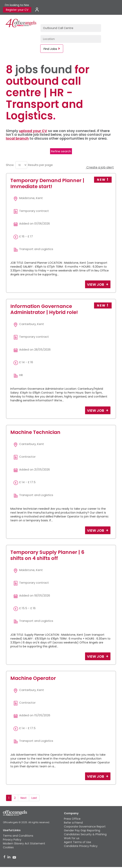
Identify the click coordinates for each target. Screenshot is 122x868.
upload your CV (33, 131)
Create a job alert (100, 167)
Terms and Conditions (18, 836)
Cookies (8, 847)
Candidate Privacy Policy (81, 846)
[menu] (21, 165)
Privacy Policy (12, 840)
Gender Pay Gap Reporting (82, 830)
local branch (17, 138)
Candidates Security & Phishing (85, 834)
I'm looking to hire (17, 5)
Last (34, 798)
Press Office (72, 819)
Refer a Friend (73, 823)
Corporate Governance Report (85, 827)
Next (24, 798)
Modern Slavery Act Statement (24, 843)
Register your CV (17, 10)
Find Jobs (50, 49)
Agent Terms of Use (78, 842)
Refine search (61, 151)
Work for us (72, 838)
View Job (96, 284)
